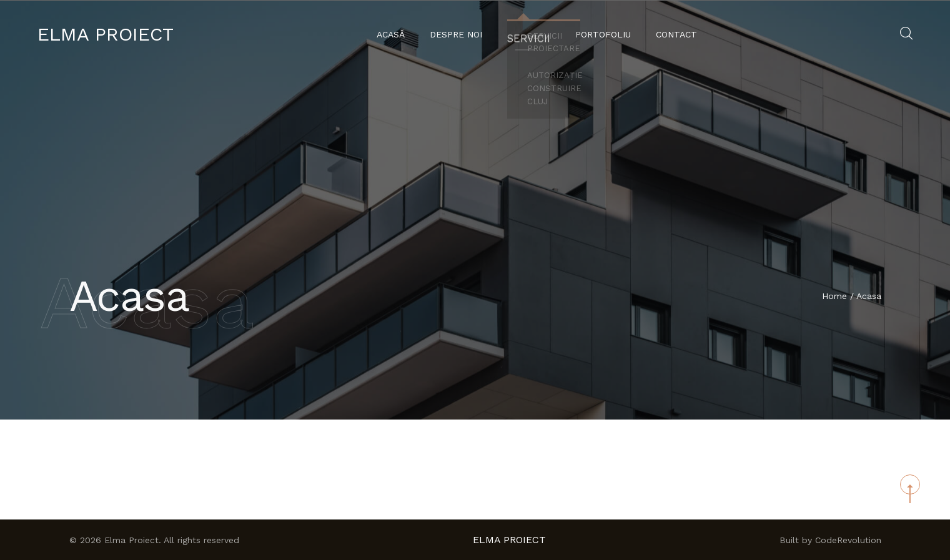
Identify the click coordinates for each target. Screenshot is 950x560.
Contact (673, 34)
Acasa (869, 297)
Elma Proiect (106, 34)
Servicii (529, 34)
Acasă (394, 34)
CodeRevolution (848, 540)
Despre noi (460, 34)
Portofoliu (599, 34)
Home (834, 297)
